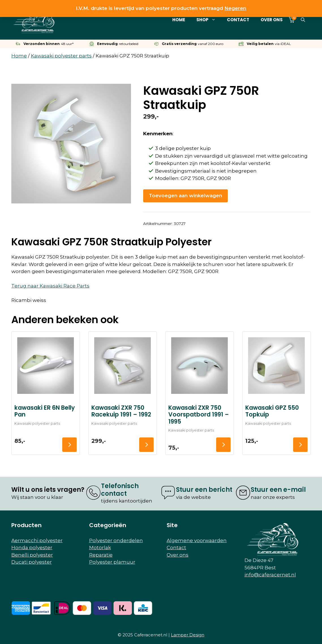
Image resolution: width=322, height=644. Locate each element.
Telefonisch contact (120, 490)
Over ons (272, 20)
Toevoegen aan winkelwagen (185, 196)
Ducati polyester (32, 562)
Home (179, 20)
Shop (209, 20)
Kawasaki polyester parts (61, 56)
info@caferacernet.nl (270, 575)
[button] (303, 20)
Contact (238, 20)
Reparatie (101, 555)
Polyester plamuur (112, 562)
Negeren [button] (235, 8)
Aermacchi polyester (37, 540)
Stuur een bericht (204, 490)
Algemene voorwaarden (197, 540)
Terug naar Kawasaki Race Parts (50, 286)
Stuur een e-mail (278, 490)
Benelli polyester (32, 555)
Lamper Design (188, 635)
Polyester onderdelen (116, 540)
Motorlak (100, 548)
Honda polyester (32, 548)
